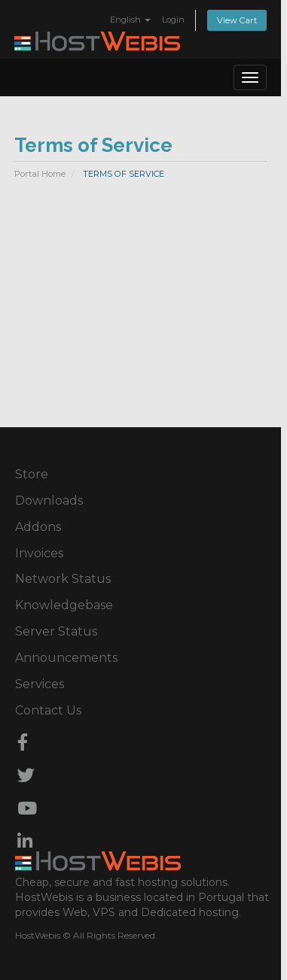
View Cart (237, 20)
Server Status (56, 631)
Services (40, 684)
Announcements (66, 658)
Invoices (39, 553)
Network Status (63, 579)
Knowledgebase (64, 605)
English (130, 20)
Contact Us (48, 710)
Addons (38, 527)
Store (32, 474)
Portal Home (40, 174)
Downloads (49, 501)
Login (173, 20)
